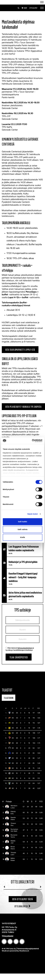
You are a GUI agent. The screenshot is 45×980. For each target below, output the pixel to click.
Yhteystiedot (8, 936)
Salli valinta (22, 529)
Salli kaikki (22, 522)
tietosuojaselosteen (25, 648)
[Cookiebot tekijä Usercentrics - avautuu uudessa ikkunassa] (32, 441)
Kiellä (22, 537)
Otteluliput (33, 8)
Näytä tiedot (33, 514)
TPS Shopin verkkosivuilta (23, 377)
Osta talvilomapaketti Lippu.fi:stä (20, 349)
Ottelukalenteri (23, 906)
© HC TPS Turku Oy (9, 949)
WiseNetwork (24, 951)
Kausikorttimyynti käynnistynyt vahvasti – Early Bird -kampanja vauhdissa (23, 577)
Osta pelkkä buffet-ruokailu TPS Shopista (23, 406)
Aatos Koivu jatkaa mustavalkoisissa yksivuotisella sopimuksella (25, 594)
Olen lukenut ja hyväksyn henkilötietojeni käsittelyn (20, 649)
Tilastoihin (9, 698)
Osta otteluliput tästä (23, 899)
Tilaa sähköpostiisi (19, 657)
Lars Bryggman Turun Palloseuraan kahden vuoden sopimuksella (24, 548)
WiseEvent (6, 951)
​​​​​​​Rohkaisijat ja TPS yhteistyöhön (23, 562)
